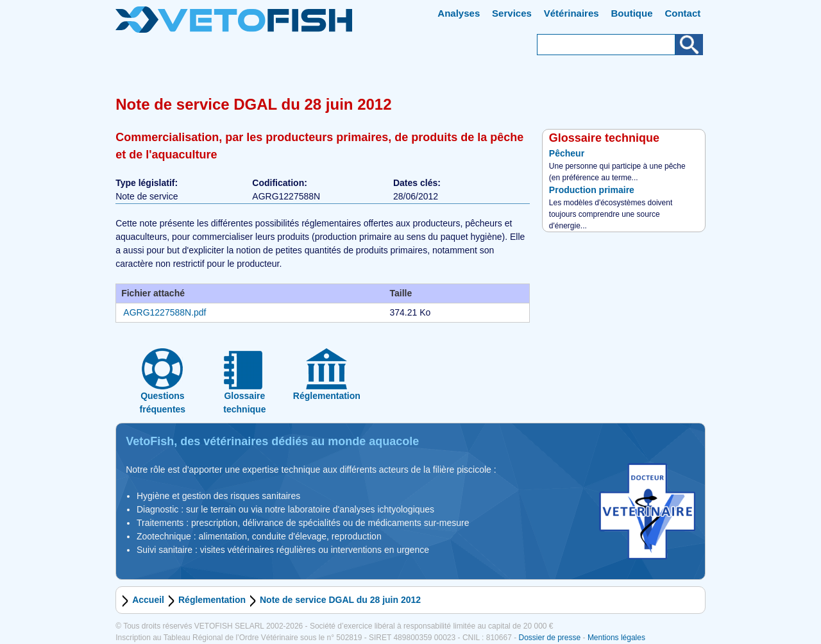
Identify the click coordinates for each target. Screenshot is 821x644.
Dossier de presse (549, 638)
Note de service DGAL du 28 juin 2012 (340, 600)
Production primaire (592, 190)
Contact (682, 13)
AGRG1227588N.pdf (165, 312)
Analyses (459, 13)
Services (512, 13)
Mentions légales (616, 638)
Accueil (148, 600)
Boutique (632, 13)
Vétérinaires (571, 13)
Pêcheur (567, 153)
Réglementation (212, 600)
